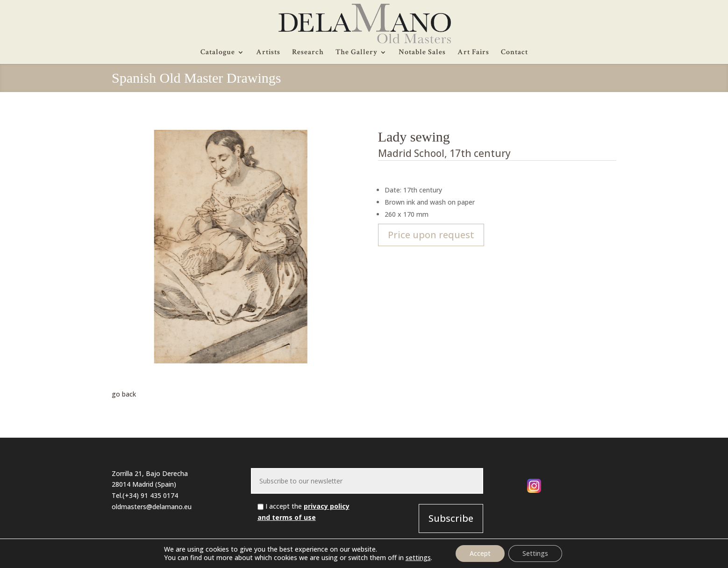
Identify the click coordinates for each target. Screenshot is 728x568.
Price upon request (431, 235)
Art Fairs (473, 53)
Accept (480, 553)
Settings (535, 553)
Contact (514, 53)
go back (124, 394)
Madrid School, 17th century (444, 153)
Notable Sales (422, 53)
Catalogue (218, 53)
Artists (268, 53)
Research (308, 53)
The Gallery (357, 53)
